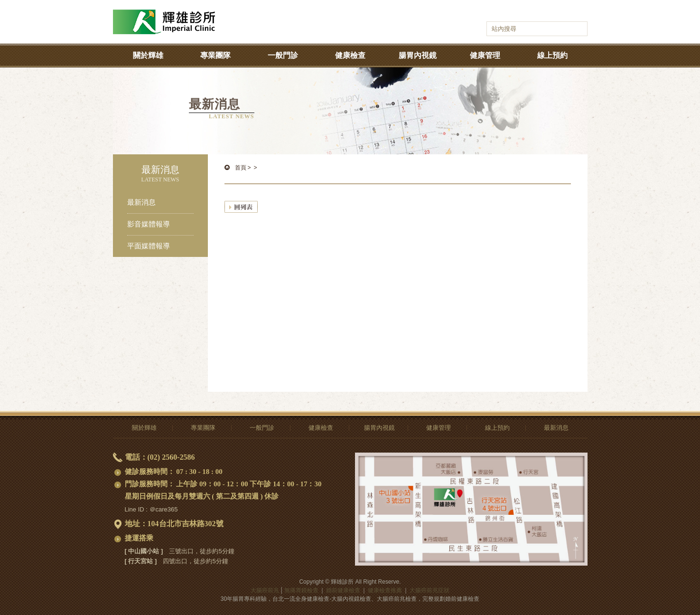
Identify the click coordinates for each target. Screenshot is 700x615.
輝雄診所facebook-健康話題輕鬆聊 (514, 12)
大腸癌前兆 (265, 590)
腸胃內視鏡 (418, 55)
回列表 (241, 207)
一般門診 (283, 55)
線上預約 (552, 55)
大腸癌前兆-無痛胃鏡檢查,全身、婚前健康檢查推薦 (164, 14)
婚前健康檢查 (343, 590)
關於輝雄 (148, 55)
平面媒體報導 (149, 246)
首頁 (241, 168)
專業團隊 (215, 55)
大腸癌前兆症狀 (429, 590)
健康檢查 (350, 55)
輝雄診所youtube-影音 (527, 12)
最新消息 (141, 202)
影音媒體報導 (149, 224)
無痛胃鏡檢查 (301, 590)
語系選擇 (561, 12)
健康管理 (485, 55)
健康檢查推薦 (385, 590)
